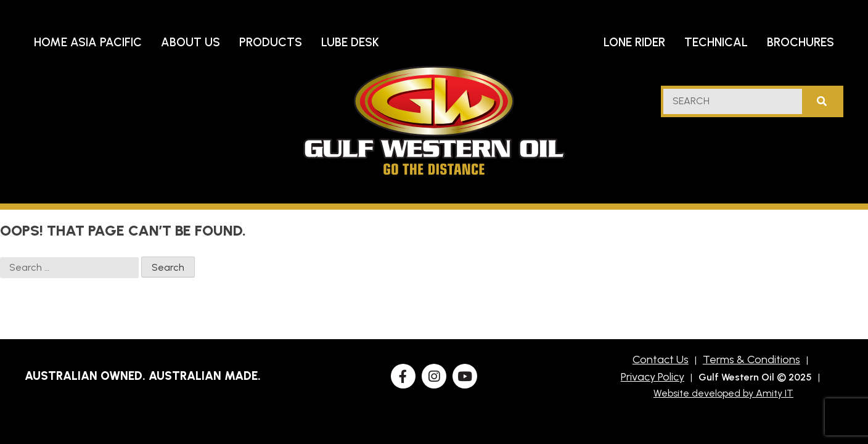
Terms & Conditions (751, 360)
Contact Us (661, 360)
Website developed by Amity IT (723, 393)
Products (271, 42)
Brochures (800, 42)
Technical (716, 42)
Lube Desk (350, 42)
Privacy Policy (653, 377)
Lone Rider (634, 42)
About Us (190, 42)
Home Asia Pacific (88, 42)
